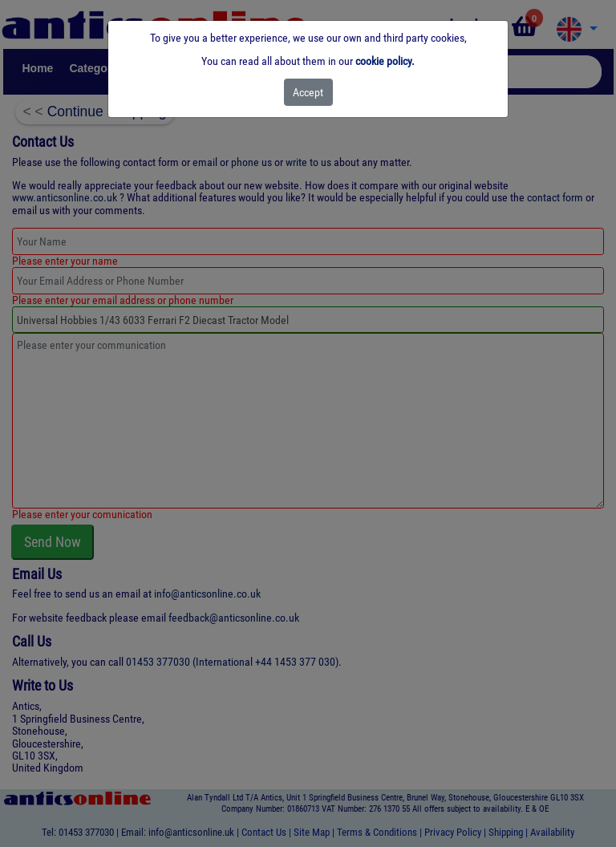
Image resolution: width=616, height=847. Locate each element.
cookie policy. (385, 61)
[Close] (308, 92)
